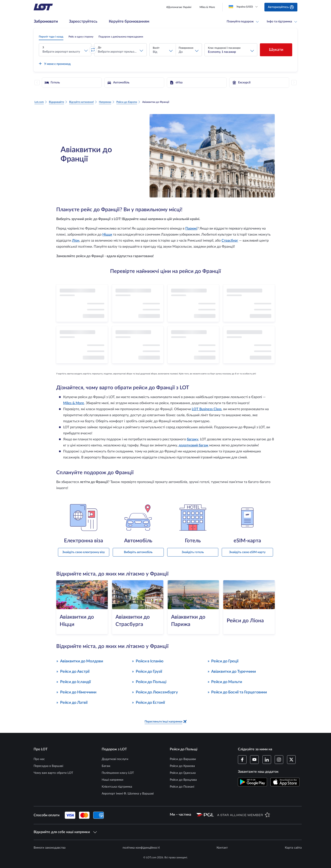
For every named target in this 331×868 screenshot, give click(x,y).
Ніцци (107, 235)
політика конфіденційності (141, 848)
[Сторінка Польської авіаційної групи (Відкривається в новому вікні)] (205, 815)
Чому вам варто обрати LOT (53, 773)
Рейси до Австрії (73, 671)
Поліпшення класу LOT (118, 773)
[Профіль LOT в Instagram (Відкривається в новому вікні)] (279, 760)
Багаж (106, 766)
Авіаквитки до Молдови (80, 661)
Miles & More (74, 403)
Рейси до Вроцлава (183, 780)
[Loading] (244, 7)
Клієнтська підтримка (117, 787)
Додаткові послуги (115, 759)
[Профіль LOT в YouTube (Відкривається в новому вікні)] (254, 760)
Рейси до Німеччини (76, 692)
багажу (193, 439)
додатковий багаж (194, 445)
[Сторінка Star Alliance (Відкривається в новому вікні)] (244, 815)
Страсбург (230, 241)
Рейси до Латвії (72, 702)
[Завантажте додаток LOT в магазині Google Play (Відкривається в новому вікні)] (252, 782)
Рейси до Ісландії (73, 682)
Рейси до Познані (182, 787)
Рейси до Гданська (183, 773)
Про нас (39, 759)
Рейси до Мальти (225, 682)
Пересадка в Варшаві (48, 766)
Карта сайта (293, 848)
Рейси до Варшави (183, 759)
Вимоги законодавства (50, 848)
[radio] (51, 37)
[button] (65, 50)
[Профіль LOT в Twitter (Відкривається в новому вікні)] (291, 760)
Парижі (191, 228)
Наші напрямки (112, 780)
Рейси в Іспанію (148, 661)
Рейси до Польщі (149, 682)
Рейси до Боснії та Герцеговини (237, 692)
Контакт (222, 848)
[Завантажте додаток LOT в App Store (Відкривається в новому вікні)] (285, 782)
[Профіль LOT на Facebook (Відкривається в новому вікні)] (242, 760)
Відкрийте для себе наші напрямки (65, 832)
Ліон (76, 241)
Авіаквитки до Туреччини (232, 671)
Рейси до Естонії (148, 702)
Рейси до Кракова (182, 766)
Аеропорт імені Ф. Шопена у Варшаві (128, 794)
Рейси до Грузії (147, 671)
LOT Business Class (207, 409)
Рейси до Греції (223, 661)
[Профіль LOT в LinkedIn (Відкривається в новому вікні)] (267, 760)
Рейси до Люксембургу (155, 692)
